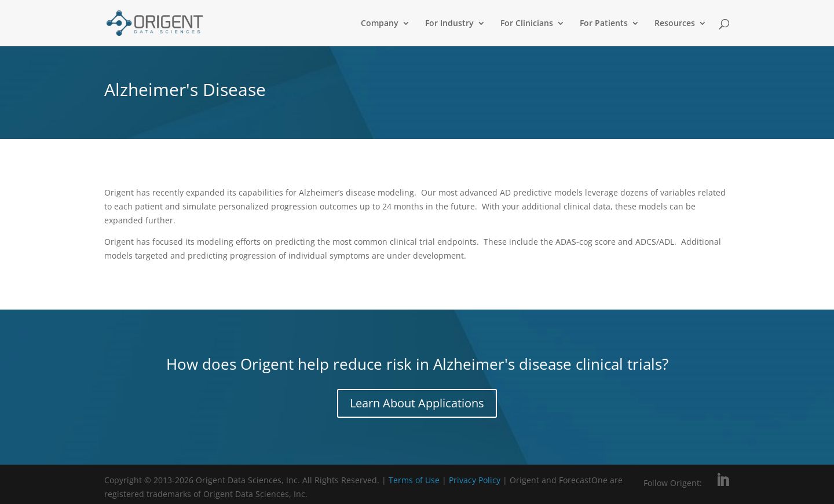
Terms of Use (414, 480)
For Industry (449, 24)
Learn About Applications (417, 403)
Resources (675, 24)
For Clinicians (527, 24)
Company (380, 24)
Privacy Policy (476, 480)
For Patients (604, 24)
